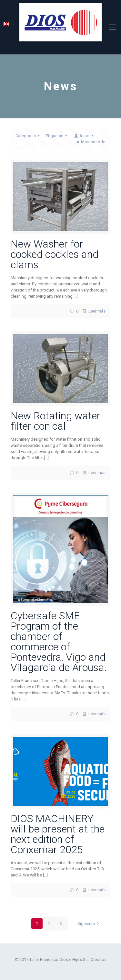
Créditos (99, 959)
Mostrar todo (90, 142)
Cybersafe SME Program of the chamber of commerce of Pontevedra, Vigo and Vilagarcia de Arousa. (59, 642)
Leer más (97, 311)
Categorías (29, 136)
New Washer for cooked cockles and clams (55, 254)
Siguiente (89, 924)
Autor (84, 136)
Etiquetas (57, 136)
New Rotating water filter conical (55, 421)
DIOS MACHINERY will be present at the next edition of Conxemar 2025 (58, 834)
